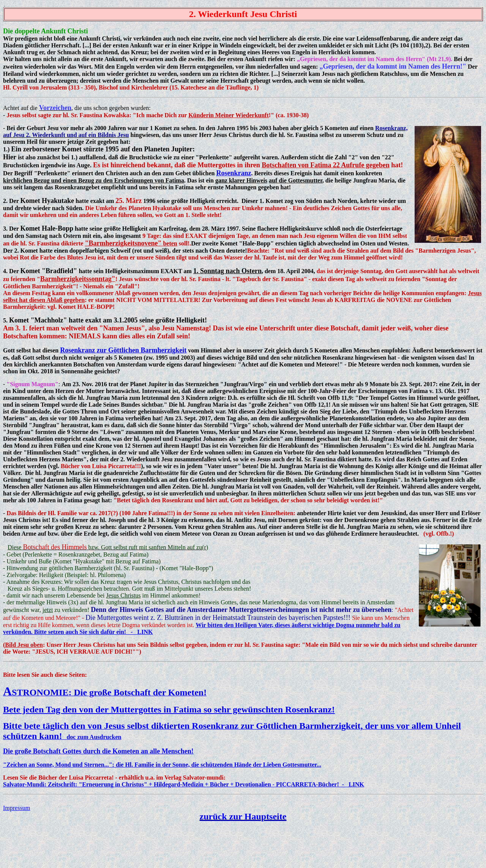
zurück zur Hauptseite (243, 816)
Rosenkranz (234, 173)
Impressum (17, 808)
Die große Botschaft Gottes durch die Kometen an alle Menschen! (98, 751)
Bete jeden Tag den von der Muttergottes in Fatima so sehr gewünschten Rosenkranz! (169, 709)
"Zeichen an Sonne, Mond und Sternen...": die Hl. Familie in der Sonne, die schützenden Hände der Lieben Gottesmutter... (162, 765)
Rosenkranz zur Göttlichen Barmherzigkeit (123, 350)
